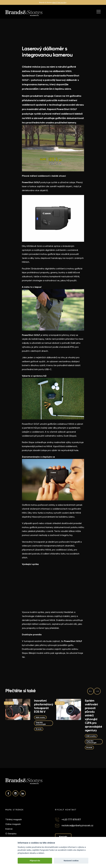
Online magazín (13, 824)
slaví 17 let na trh (59, 2)
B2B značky (40, 717)
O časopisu (11, 834)
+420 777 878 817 (71, 819)
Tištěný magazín (14, 819)
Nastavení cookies (71, 861)
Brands (39, 729)
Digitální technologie (41, 723)
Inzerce (9, 829)
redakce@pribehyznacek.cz (77, 825)
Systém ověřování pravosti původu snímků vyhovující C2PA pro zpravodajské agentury (94, 715)
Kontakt (63, 837)
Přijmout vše (35, 861)
